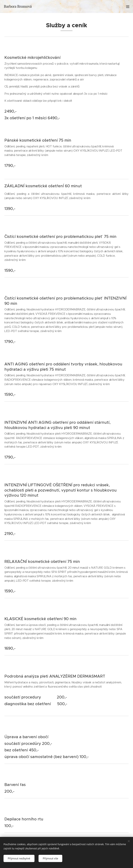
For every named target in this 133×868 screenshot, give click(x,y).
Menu (128, 7)
